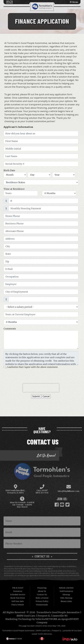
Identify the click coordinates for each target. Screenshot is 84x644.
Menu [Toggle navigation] (74, 2)
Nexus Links (66, 601)
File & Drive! (18, 588)
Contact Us (42, 594)
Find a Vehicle (18, 605)
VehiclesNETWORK (46, 619)
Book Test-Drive (18, 598)
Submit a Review (66, 588)
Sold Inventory (66, 591)
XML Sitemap (66, 598)
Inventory (18, 591)
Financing (42, 588)
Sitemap (66, 594)
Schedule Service (18, 594)
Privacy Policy (42, 601)
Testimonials (42, 605)
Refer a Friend (42, 598)
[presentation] (41, 388)
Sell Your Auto (18, 601)
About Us (42, 591)
